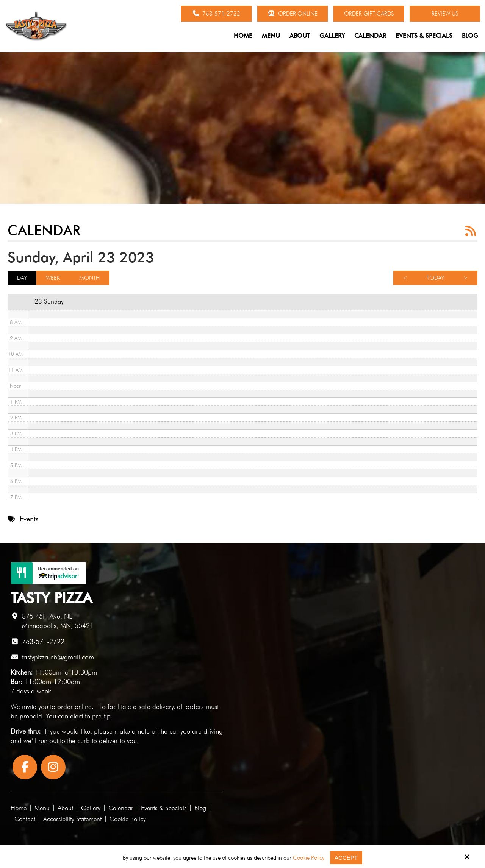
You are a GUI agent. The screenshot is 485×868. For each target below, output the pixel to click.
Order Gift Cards (369, 14)
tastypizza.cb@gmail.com (58, 657)
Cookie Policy (309, 858)
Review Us (445, 14)
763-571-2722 (217, 14)
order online (74, 707)
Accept (346, 858)
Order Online (293, 14)
